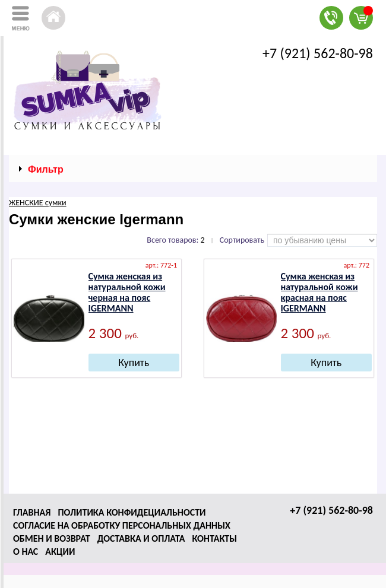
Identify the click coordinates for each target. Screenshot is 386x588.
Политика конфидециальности (132, 512)
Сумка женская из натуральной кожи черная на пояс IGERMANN (127, 292)
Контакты (214, 538)
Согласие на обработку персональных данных (122, 525)
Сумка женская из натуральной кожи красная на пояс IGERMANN (319, 292)
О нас (26, 552)
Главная (32, 512)
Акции (60, 552)
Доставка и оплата (141, 538)
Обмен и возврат (52, 538)
